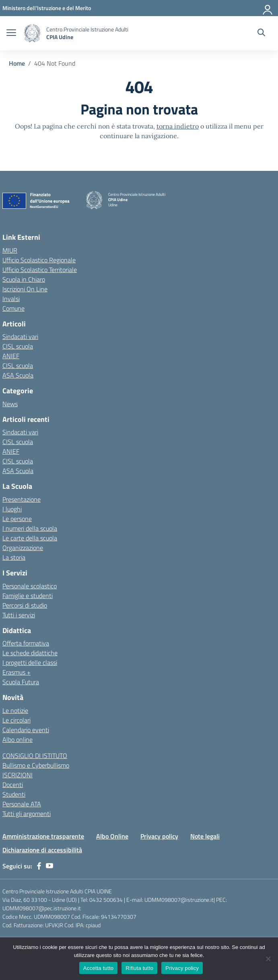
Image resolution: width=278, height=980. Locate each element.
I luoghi (12, 509)
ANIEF (11, 356)
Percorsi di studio (25, 605)
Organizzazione (23, 548)
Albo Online (112, 836)
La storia (14, 557)
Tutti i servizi (19, 615)
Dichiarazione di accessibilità (42, 850)
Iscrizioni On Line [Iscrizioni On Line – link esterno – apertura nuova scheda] (25, 289)
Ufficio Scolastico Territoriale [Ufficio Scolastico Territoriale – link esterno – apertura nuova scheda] (40, 270)
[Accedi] (268, 8)
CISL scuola (18, 346)
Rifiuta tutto (139, 968)
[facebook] (39, 866)
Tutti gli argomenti (27, 814)
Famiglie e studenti (28, 596)
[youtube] (49, 866)
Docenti (13, 785)
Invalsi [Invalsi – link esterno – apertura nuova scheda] (11, 299)
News (10, 404)
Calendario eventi (26, 730)
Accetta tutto (99, 968)
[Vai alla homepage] (32, 33)
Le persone (17, 519)
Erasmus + (16, 672)
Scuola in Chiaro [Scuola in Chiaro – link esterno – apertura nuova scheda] (24, 279)
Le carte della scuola (30, 538)
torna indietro (178, 126)
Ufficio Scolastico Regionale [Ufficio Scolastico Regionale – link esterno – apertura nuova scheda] (39, 260)
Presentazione (22, 499)
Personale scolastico (30, 586)
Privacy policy (159, 836)
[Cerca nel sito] (261, 33)
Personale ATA (22, 804)
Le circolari (16, 720)
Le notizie (15, 710)
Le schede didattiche (30, 653)
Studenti (14, 794)
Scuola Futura (21, 682)
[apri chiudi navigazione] (11, 33)
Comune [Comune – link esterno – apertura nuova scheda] (13, 308)
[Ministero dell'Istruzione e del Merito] (47, 8)
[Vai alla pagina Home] (17, 63)
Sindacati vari (20, 336)
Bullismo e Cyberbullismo (36, 765)
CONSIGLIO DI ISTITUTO (35, 756)
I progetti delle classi (30, 662)
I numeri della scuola (30, 528)
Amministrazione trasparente (43, 836)
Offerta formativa (26, 643)
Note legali (205, 836)
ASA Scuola (18, 375)
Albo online (18, 739)
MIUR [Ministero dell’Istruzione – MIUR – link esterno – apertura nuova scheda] (10, 250)
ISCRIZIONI (18, 775)
